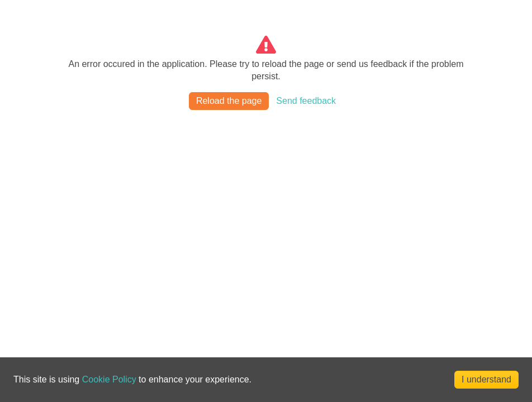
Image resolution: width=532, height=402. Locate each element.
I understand (486, 379)
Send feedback (306, 101)
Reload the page (229, 101)
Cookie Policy (109, 379)
